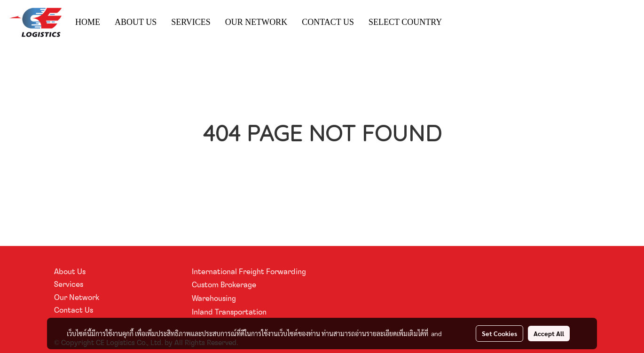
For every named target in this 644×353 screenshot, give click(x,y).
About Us (70, 271)
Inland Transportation (229, 312)
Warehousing (214, 298)
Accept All (549, 333)
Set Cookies (499, 333)
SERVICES (191, 22)
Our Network (77, 297)
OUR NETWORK (256, 22)
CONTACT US (328, 22)
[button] (457, 23)
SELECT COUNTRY (405, 22)
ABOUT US (136, 22)
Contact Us (74, 310)
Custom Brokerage (224, 284)
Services (69, 284)
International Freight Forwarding (249, 271)
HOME (88, 22)
